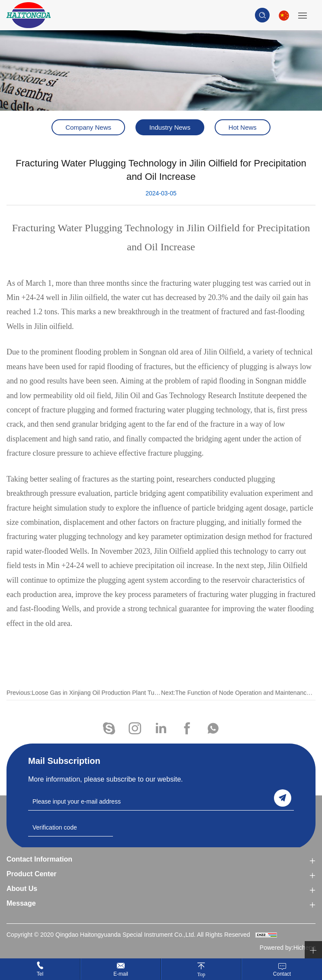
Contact (282, 974)
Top (201, 974)
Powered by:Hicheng (288, 948)
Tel (40, 974)
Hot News (243, 127)
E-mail (121, 974)
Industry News (170, 127)
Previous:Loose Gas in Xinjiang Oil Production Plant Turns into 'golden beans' (84, 703)
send (283, 798)
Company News (88, 127)
